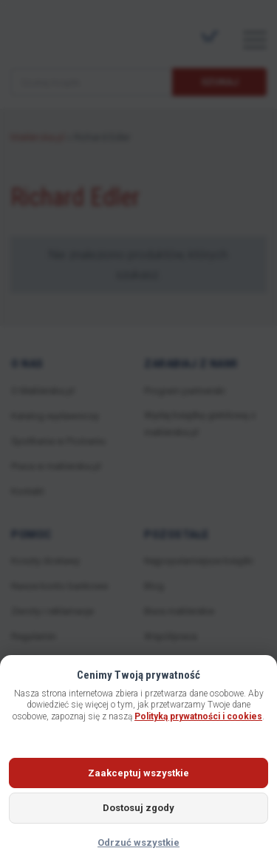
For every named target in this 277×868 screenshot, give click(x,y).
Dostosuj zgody (138, 808)
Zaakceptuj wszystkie (138, 773)
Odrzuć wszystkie (138, 842)
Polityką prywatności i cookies (198, 716)
